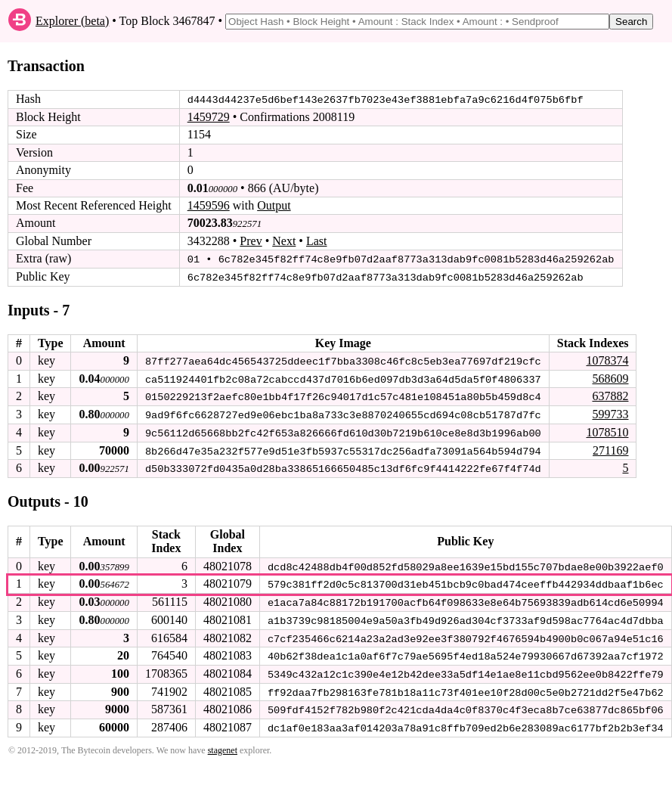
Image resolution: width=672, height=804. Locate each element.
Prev (251, 241)
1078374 (607, 360)
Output (274, 205)
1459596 (209, 205)
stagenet (223, 746)
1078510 (607, 431)
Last (317, 241)
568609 (610, 377)
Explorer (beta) (72, 21)
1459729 (209, 117)
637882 (610, 395)
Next (284, 241)
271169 (610, 448)
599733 (610, 413)
